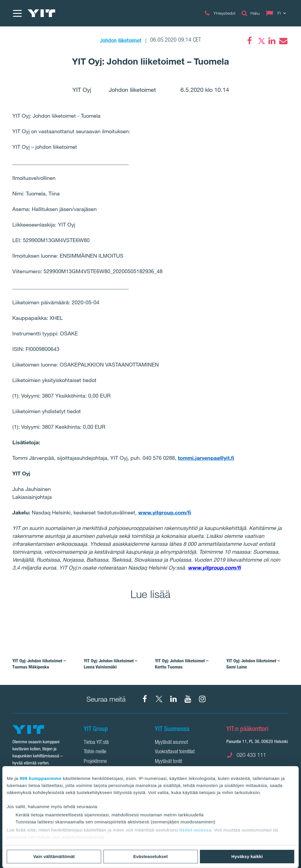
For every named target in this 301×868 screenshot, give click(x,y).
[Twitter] (261, 41)
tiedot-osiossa (195, 830)
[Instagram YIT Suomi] (202, 699)
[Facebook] (250, 41)
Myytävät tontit (168, 762)
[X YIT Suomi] (159, 699)
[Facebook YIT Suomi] (145, 699)
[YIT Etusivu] (41, 13)
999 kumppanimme (41, 778)
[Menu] (17, 13)
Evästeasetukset (150, 856)
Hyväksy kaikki (247, 856)
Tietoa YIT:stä (96, 743)
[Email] (283, 41)
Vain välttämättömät (54, 856)
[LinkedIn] (272, 41)
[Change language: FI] (277, 13)
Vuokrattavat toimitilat (175, 752)
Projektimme (95, 762)
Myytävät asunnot (171, 743)
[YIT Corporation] (173, 699)
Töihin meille (95, 752)
